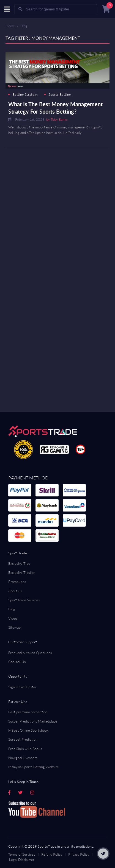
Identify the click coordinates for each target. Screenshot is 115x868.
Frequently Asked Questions (30, 653)
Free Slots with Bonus (25, 749)
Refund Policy (52, 854)
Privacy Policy (79, 854)
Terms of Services (22, 854)
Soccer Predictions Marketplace (33, 721)
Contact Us (17, 662)
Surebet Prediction (23, 739)
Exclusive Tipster (21, 572)
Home (10, 26)
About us (15, 591)
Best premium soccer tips (28, 712)
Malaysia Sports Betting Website (34, 767)
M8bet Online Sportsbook (28, 730)
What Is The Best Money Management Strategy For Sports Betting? (55, 108)
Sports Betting (60, 95)
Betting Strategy (25, 95)
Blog (24, 26)
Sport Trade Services (24, 600)
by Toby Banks (57, 119)
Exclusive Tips (19, 563)
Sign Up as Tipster (22, 687)
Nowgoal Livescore (23, 758)
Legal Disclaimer (22, 859)
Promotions (17, 582)
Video (13, 618)
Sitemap (14, 627)
